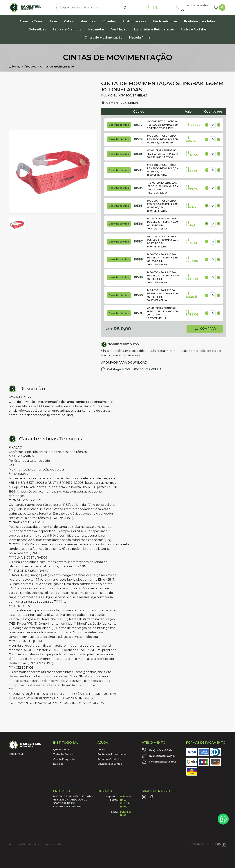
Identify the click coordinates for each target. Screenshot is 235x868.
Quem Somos (61, 749)
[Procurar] (125, 8)
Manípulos (88, 21)
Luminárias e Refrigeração (154, 29)
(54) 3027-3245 (157, 750)
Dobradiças (37, 29)
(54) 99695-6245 (158, 756)
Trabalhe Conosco (64, 754)
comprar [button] (205, 329)
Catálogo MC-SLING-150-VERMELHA (131, 369)
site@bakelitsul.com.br (160, 762)
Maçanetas (96, 29)
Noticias (58, 764)
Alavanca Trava (31, 21)
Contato (102, 749)
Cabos (69, 21)
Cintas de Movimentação (104, 38)
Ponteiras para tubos (200, 21)
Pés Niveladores (165, 21)
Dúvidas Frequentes (110, 764)
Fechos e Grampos (67, 29)
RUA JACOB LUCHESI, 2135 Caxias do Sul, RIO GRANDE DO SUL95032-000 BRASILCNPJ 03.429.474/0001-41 (73, 801)
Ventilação (119, 29)
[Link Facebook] (148, 8)
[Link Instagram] (155, 8)
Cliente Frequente (64, 759)
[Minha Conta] (193, 8)
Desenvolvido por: (209, 845)
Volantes (109, 21)
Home (15, 67)
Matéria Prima (140, 38)
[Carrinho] (220, 8)
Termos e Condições (110, 759)
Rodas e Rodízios (194, 29)
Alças (53, 21)
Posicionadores (134, 21)
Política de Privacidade (112, 754)
